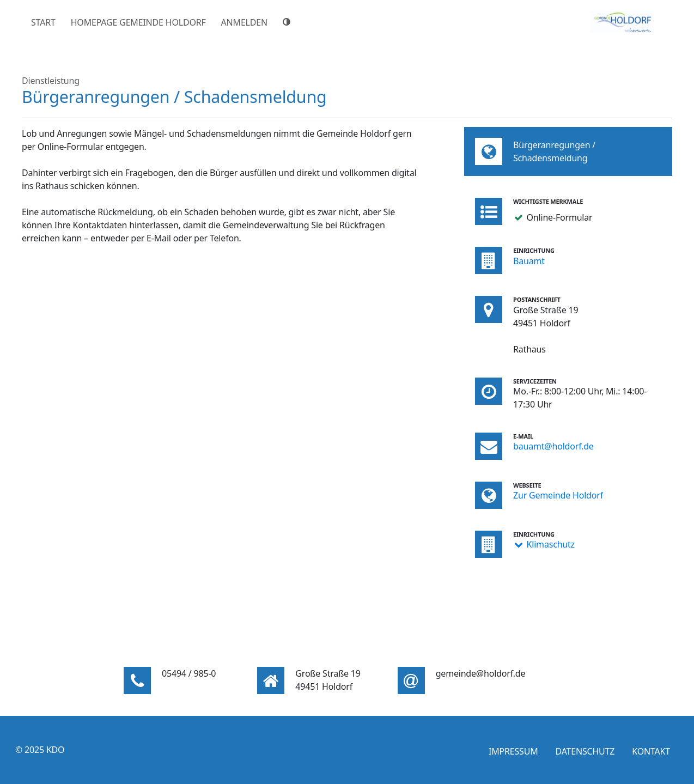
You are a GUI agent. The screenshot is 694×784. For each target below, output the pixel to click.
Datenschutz (585, 751)
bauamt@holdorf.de (553, 446)
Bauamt (529, 261)
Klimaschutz (551, 544)
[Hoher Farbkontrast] (288, 22)
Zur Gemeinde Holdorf (558, 495)
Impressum (513, 751)
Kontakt (651, 751)
